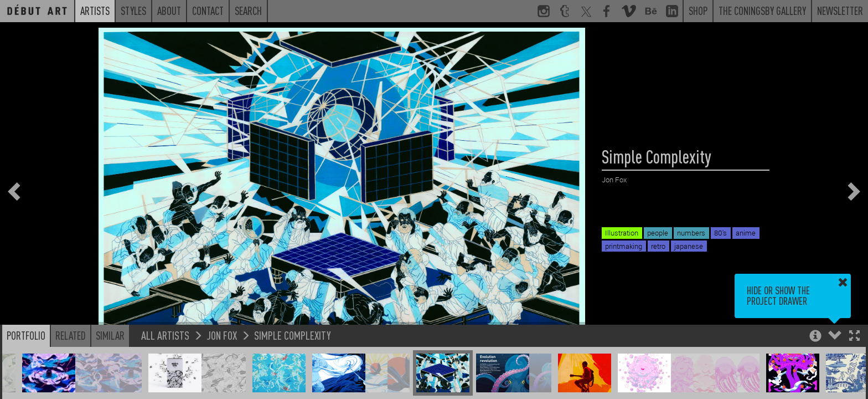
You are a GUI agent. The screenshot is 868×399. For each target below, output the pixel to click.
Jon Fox (222, 335)
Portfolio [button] (26, 335)
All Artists (165, 335)
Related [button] (71, 335)
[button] (854, 337)
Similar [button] (110, 335)
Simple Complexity (293, 335)
